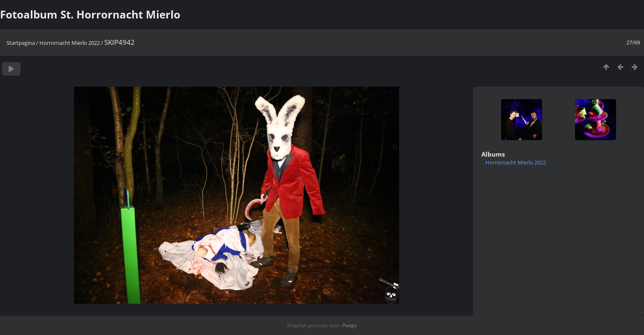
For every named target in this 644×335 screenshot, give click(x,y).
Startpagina (21, 43)
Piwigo (350, 325)
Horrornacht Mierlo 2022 (70, 43)
